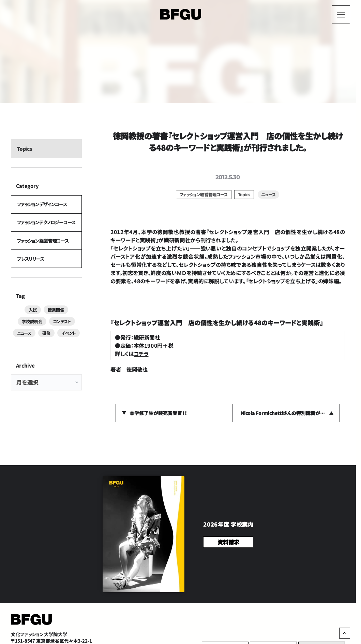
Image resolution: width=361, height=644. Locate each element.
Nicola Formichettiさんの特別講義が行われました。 (290, 413)
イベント (46, 342)
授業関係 (41, 319)
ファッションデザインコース (42, 208)
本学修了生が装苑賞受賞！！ (158, 413)
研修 (72, 330)
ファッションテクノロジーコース (46, 227)
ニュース (51, 330)
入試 (19, 319)
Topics (24, 150)
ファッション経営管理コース (43, 247)
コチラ (141, 354)
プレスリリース (30, 267)
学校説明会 (68, 319)
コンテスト (25, 330)
